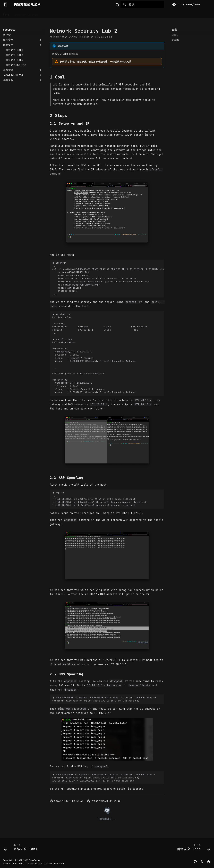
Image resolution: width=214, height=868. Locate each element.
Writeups (88, 14)
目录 (174, 30)
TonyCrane (35, 860)
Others (103, 14)
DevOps (64, 14)
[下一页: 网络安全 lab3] (192, 848)
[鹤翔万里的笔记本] (5, 4)
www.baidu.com (60, 713)
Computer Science (26, 14)
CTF (75, 14)
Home (6, 14)
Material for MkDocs (27, 864)
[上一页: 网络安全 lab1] (22, 848)
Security (49, 14)
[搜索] (142, 5)
